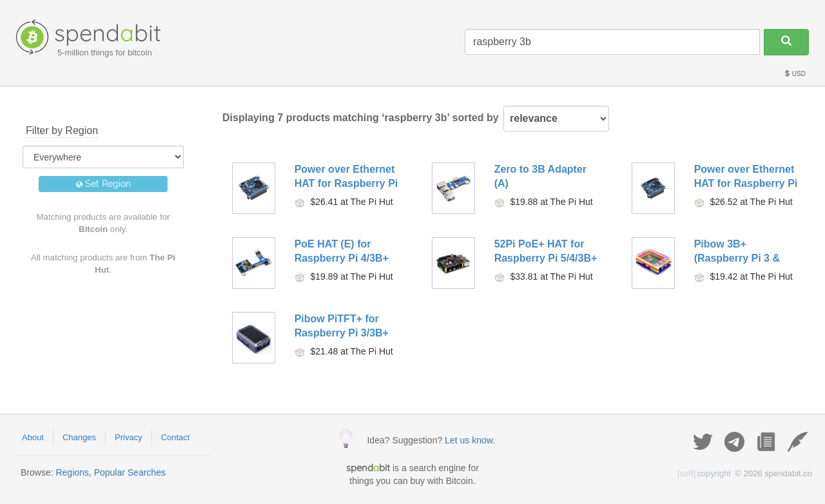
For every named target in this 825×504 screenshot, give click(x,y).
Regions (72, 472)
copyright (704, 473)
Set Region (103, 184)
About (33, 437)
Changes (79, 437)
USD (795, 74)
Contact (176, 437)
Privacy (129, 437)
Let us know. (470, 440)
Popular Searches (130, 472)
